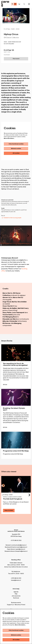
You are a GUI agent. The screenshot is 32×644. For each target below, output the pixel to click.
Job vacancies (16, 596)
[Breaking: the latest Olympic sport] (16, 397)
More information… (9, 138)
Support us (10, 605)
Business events (16, 603)
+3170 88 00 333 (16, 578)
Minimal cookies (16, 149)
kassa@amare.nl (16, 580)
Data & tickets (9, 510)
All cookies (16, 153)
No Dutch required (9, 44)
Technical (16, 598)
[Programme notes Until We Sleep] (16, 440)
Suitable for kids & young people (11, 218)
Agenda (16, 592)
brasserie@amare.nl (21, 551)
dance (6, 42)
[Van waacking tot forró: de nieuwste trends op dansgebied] (16, 353)
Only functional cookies (16, 144)
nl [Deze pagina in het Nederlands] (13, 4)
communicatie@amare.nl (19, 545)
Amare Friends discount (15, 42)
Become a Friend (20, 605)
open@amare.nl (20, 549)
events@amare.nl (22, 547)
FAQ (16, 594)
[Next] (28, 236)
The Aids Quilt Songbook (13, 499)
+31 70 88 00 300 (16, 541)
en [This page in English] (15, 4)
